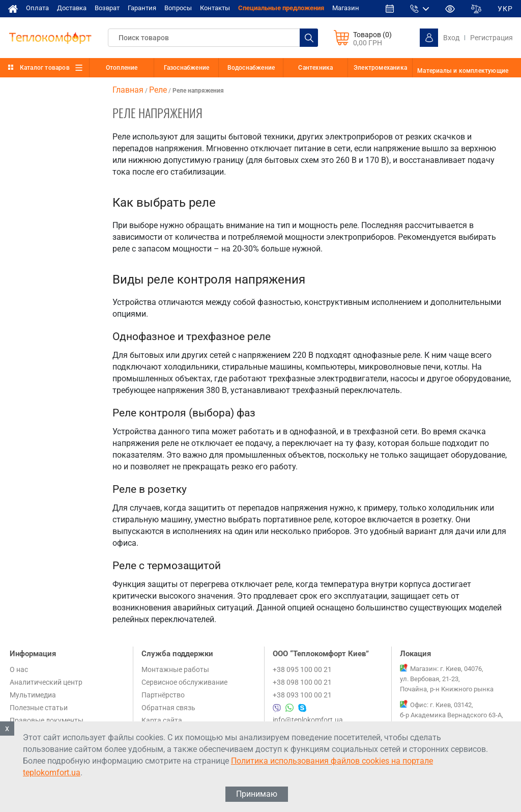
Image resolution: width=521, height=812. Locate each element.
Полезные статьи (39, 708)
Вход (451, 38)
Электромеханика (380, 68)
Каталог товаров (45, 68)
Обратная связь (168, 708)
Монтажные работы (175, 669)
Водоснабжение (251, 68)
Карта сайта (162, 720)
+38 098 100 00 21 (302, 682)
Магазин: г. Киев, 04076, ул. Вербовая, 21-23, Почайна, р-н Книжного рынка (447, 679)
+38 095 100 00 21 (302, 669)
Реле (158, 90)
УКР (505, 9)
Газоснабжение (187, 68)
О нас (19, 669)
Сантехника (315, 68)
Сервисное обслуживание (184, 682)
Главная (128, 90)
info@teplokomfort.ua (308, 720)
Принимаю (257, 794)
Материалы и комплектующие (463, 71)
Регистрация (491, 38)
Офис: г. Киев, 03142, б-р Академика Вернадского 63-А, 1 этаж (452, 715)
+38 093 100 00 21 (302, 695)
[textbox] (213, 38)
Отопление (122, 68)
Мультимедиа (33, 695)
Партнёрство (163, 695)
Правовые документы (47, 720)
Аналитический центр (46, 682)
